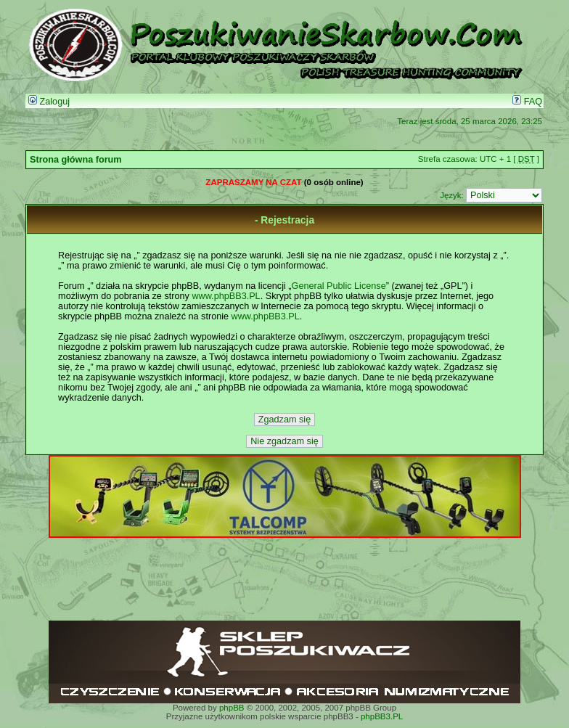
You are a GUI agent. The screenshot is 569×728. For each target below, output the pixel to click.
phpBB (232, 708)
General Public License (339, 286)
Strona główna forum (76, 160)
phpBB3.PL (382, 716)
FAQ (527, 102)
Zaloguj (49, 102)
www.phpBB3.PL (226, 296)
